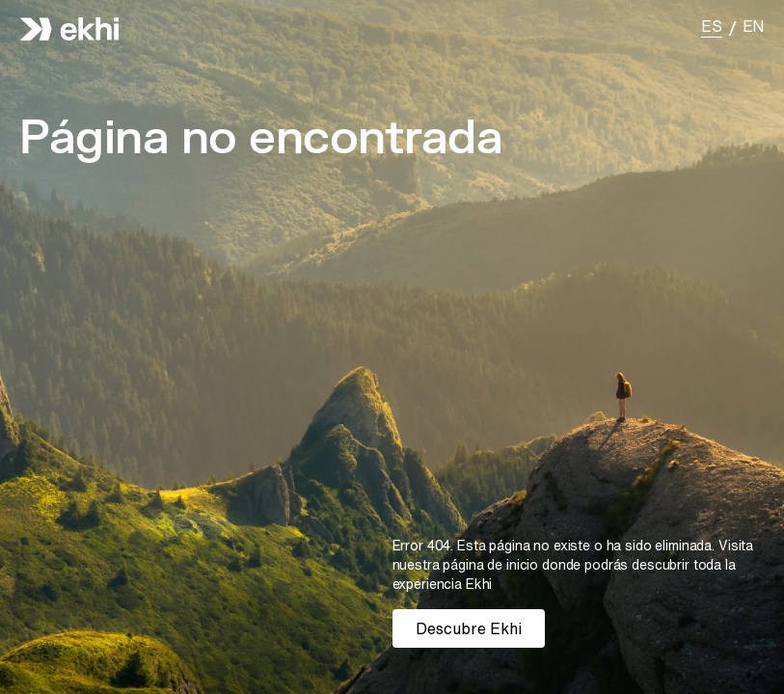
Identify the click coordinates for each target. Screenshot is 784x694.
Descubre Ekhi (469, 628)
